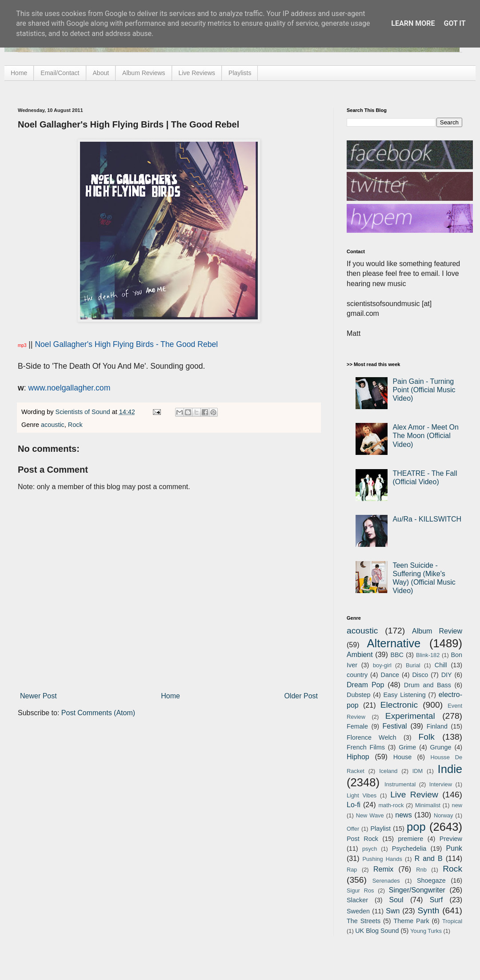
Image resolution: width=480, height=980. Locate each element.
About (101, 73)
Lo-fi (354, 805)
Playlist (380, 829)
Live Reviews (197, 73)
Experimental (410, 716)
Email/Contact (60, 73)
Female (357, 726)
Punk (454, 848)
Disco (420, 675)
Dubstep (359, 695)
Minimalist (428, 805)
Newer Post (38, 696)
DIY (447, 675)
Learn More (413, 23)
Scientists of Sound (84, 412)
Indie (450, 769)
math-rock (391, 805)
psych (370, 849)
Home (19, 73)
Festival (394, 726)
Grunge (441, 747)
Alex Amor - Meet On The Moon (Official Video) (426, 436)
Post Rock (362, 839)
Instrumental (400, 784)
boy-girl (382, 665)
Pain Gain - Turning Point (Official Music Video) (424, 390)
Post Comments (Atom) (98, 713)
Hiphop (358, 757)
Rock (75, 425)
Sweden (358, 911)
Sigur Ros (360, 890)
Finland (437, 726)
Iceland (388, 771)
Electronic (399, 705)
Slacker (357, 900)
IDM (418, 771)
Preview (451, 839)
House (403, 757)
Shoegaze (431, 880)
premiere (411, 839)
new (457, 805)
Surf (436, 900)
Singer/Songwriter (417, 890)
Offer (353, 829)
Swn (393, 911)
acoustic (53, 425)
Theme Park (412, 921)
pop (416, 827)
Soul (396, 900)
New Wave (370, 815)
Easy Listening (405, 695)
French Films (366, 747)
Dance (390, 675)
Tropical (452, 921)
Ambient (360, 655)
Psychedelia (409, 849)
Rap (352, 870)
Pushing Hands (382, 859)
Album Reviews (144, 73)
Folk (427, 737)
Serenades (386, 881)
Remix (383, 869)
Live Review (414, 795)
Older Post (301, 696)
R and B (429, 858)
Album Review (437, 631)
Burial (413, 665)
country (357, 675)
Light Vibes (362, 795)
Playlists (240, 73)
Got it (454, 23)
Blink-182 (428, 655)
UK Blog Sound (377, 931)
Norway (443, 815)
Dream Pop (365, 685)
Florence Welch (372, 737)
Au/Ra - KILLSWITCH (427, 519)
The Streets (364, 921)
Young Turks (426, 931)
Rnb (421, 870)
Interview (441, 784)
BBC (397, 655)
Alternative (394, 643)
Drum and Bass (428, 685)
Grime (407, 747)
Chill (441, 665)
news (403, 815)
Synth (428, 910)
